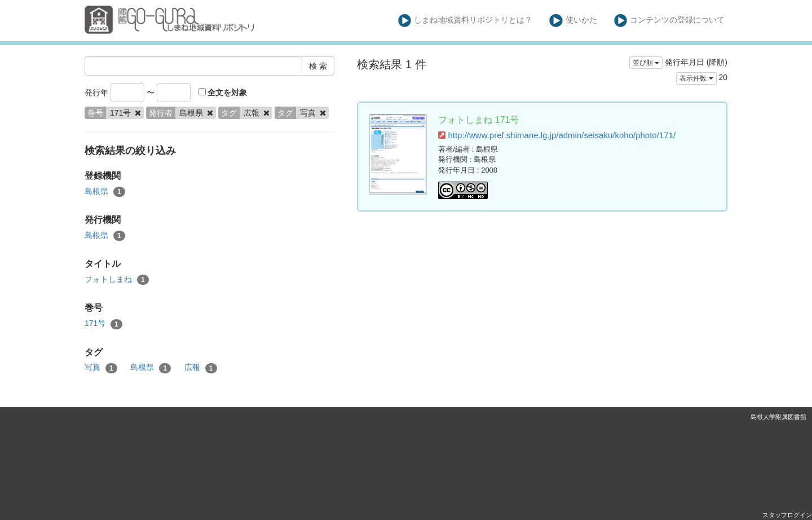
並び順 (646, 63)
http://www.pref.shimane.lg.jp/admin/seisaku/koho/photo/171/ (557, 135)
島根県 (105, 192)
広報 (201, 368)
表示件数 (696, 78)
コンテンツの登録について (670, 21)
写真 (101, 368)
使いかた (573, 21)
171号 (103, 324)
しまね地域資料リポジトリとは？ (465, 21)
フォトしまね (117, 280)
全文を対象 (223, 92)
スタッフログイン (787, 515)
